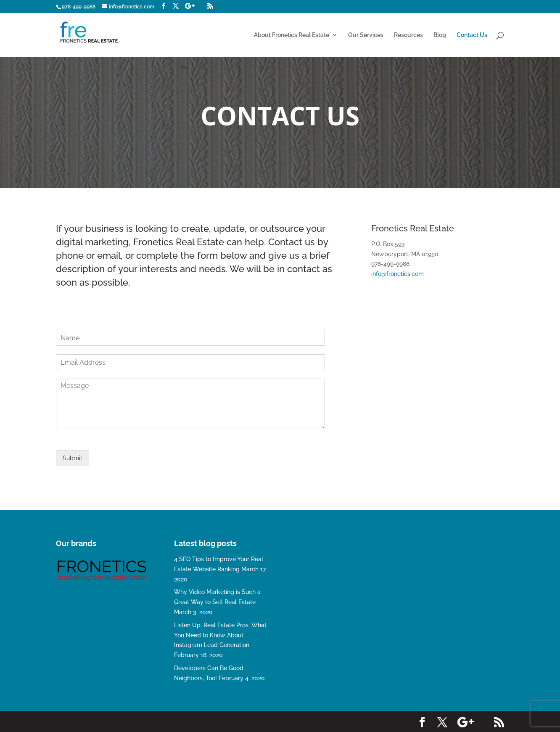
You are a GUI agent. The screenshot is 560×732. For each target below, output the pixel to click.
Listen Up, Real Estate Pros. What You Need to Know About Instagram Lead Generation (220, 635)
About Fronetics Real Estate (292, 35)
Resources (408, 35)
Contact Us (472, 35)
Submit (73, 458)
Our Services (366, 35)
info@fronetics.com (398, 274)
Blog (440, 35)
